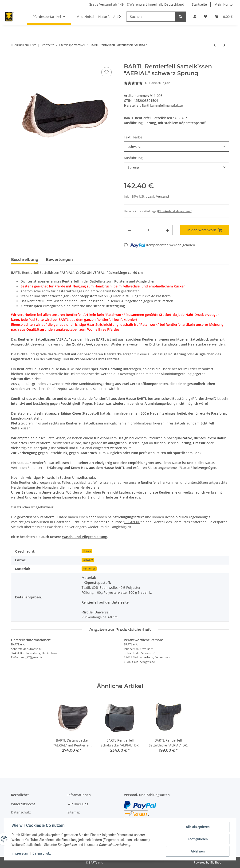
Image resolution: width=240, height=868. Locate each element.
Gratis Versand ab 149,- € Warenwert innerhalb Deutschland (137, 4)
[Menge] (148, 230)
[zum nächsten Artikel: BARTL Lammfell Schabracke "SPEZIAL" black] (224, 45)
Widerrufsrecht (23, 804)
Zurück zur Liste (25, 45)
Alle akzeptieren (198, 827)
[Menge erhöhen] (167, 230)
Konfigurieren (198, 839)
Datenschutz (42, 853)
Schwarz (88, 560)
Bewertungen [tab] (59, 260)
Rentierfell (89, 569)
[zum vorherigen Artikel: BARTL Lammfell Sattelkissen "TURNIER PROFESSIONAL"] (215, 45)
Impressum (20, 853)
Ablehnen (198, 851)
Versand (163, 196)
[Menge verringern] (129, 230)
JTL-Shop (216, 862)
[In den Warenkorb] (15, 61)
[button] (195, 17)
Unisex (87, 551)
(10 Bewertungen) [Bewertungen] (148, 83)
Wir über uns (78, 804)
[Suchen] (151, 17)
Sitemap (74, 812)
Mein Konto (223, 4)
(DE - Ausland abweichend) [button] (175, 211)
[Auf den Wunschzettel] (106, 72)
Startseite (199, 4)
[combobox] (177, 147)
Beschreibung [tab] (25, 260)
